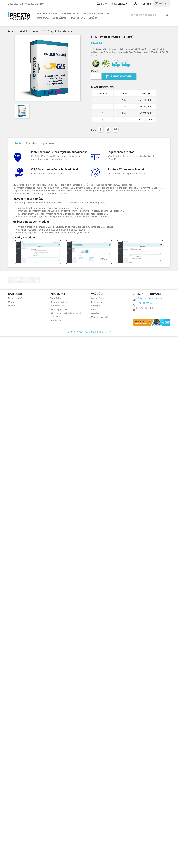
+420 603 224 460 (145, 303)
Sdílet (100, 130)
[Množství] (95, 76)
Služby (93, 18)
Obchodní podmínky (60, 302)
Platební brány (47, 14)
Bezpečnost (60, 18)
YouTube (24, 280)
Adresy (95, 309)
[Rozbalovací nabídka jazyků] (102, 4)
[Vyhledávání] (149, 15)
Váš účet (97, 294)
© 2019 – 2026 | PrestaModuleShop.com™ (89, 332)
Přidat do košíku (119, 76)
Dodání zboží (56, 298)
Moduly (12, 302)
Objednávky (97, 302)
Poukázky (96, 313)
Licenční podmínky (59, 309)
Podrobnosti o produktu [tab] (40, 143)
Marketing (78, 18)
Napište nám (56, 320)
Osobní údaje (98, 298)
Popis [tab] (18, 143)
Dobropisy (96, 306)
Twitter (18, 280)
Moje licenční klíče (100, 317)
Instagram (37, 280)
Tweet (108, 130)
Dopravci (43, 18)
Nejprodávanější (16, 298)
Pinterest (116, 130)
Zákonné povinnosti (95, 14)
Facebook (11, 280)
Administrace (70, 14)
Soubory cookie (57, 306)
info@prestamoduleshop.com (149, 298)
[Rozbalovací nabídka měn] (123, 4)
